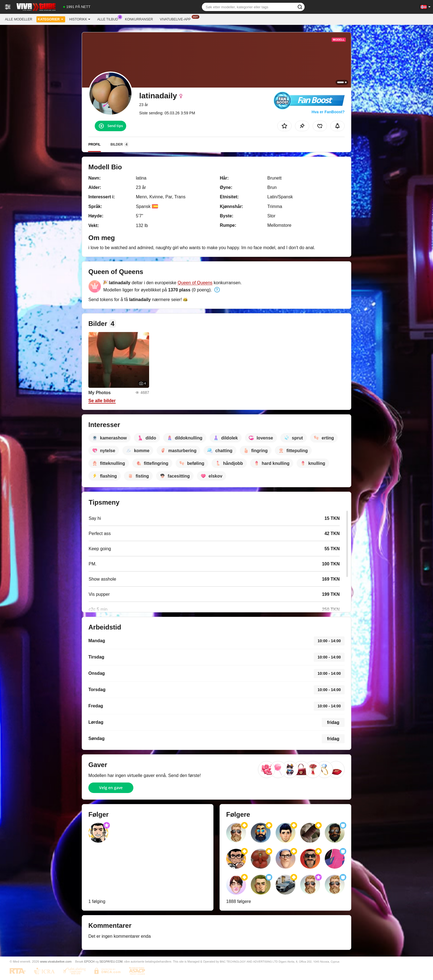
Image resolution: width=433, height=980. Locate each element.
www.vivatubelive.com (56, 961)
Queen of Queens (195, 283)
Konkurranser (139, 19)
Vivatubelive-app (177, 19)
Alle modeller (19, 19)
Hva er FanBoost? (328, 112)
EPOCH (89, 961)
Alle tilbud (109, 19)
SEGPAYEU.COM (111, 961)
